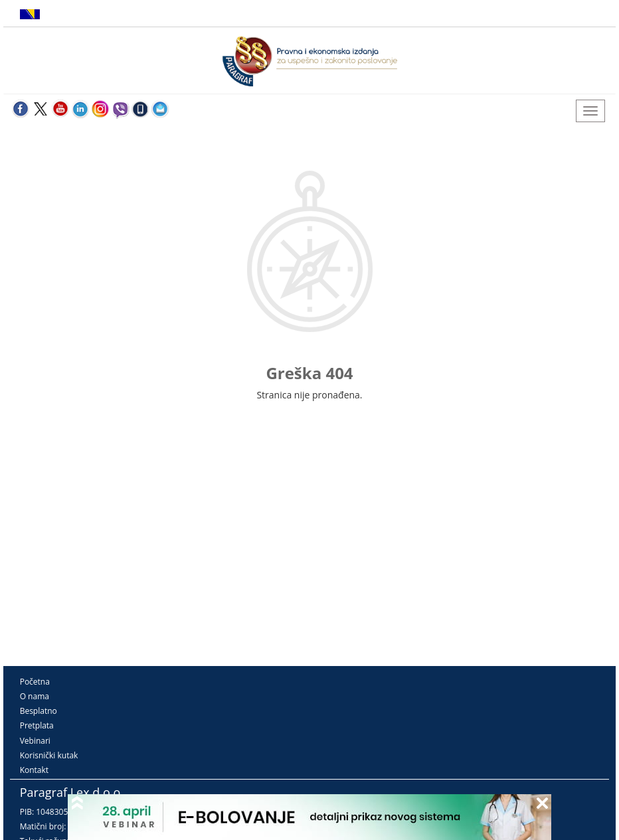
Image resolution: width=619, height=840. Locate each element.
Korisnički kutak (49, 755)
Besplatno (39, 711)
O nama (35, 696)
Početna (35, 682)
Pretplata (37, 725)
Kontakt (34, 770)
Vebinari (35, 741)
